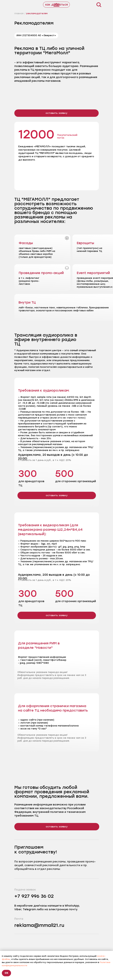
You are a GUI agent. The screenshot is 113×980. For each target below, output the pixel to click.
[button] (56, 113)
